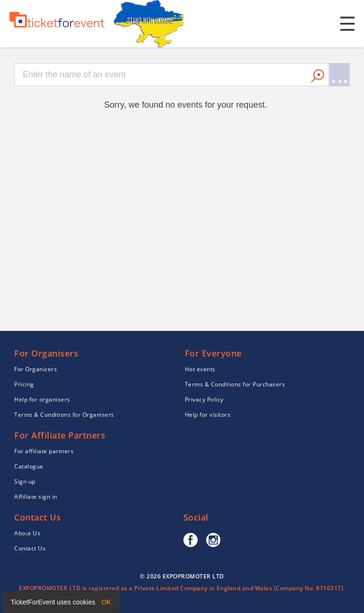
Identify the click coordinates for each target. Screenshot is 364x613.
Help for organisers (42, 399)
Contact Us (30, 548)
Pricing (24, 384)
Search (318, 76)
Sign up (25, 481)
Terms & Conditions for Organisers (64, 415)
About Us (27, 533)
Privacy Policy (204, 399)
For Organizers (36, 369)
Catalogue (29, 466)
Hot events (200, 369)
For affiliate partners (44, 451)
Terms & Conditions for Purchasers (235, 384)
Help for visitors (208, 415)
